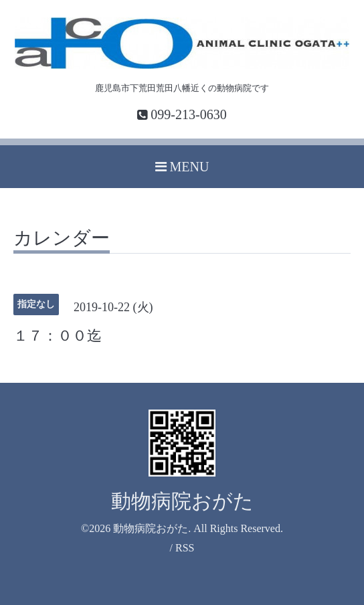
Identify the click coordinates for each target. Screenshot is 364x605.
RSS (185, 548)
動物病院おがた (182, 501)
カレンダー (62, 239)
